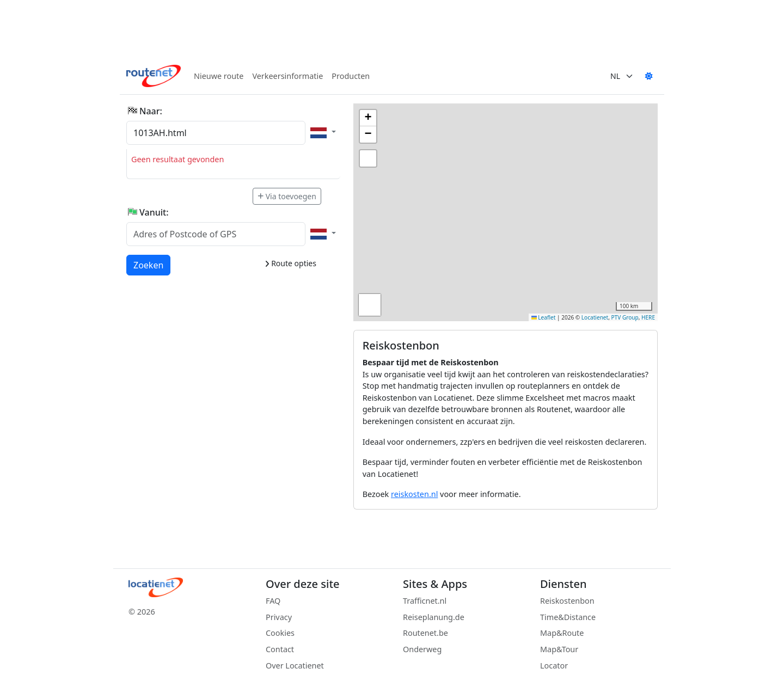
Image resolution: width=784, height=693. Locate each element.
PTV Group (625, 317)
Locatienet (595, 317)
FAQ (273, 601)
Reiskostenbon (567, 601)
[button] (368, 118)
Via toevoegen (287, 196)
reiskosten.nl (414, 494)
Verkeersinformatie (287, 76)
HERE (648, 317)
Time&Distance (568, 617)
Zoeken (149, 265)
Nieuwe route (219, 76)
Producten (351, 76)
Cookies (280, 633)
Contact (280, 649)
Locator (554, 666)
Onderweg (422, 649)
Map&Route (562, 633)
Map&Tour (559, 649)
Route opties (290, 263)
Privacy (279, 617)
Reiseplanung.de (434, 617)
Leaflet (544, 317)
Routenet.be (425, 633)
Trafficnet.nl (425, 601)
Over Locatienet (295, 666)
